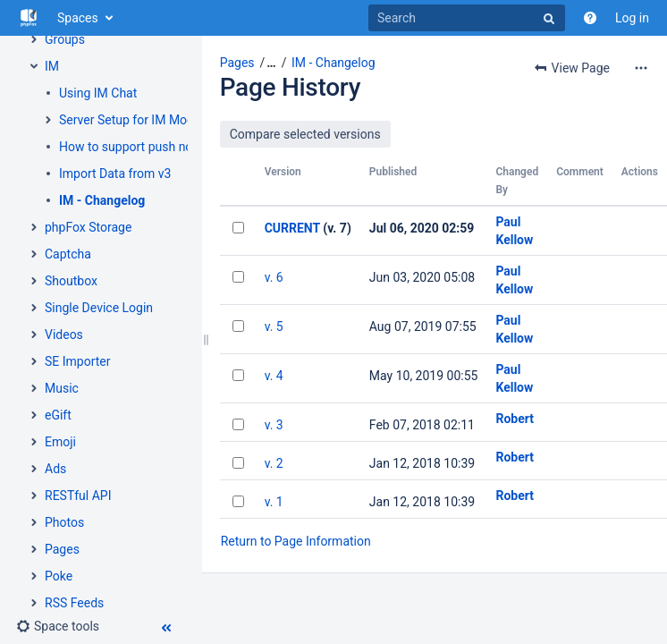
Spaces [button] (78, 18)
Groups (65, 39)
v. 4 (274, 376)
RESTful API (78, 496)
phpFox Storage (88, 227)
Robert (515, 419)
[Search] (467, 18)
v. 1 (274, 502)
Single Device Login (99, 308)
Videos (64, 335)
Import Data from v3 (115, 174)
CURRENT (292, 228)
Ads (55, 469)
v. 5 (274, 326)
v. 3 (274, 425)
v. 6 (274, 277)
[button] (58, 626)
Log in (632, 18)
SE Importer (78, 361)
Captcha (68, 254)
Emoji (60, 442)
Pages (62, 549)
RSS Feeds (74, 603)
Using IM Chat (98, 93)
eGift (58, 415)
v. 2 (274, 463)
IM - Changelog (102, 200)
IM (52, 66)
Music (62, 388)
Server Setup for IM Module (135, 120)
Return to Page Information (296, 541)
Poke (59, 576)
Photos (64, 522)
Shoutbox (71, 281)
